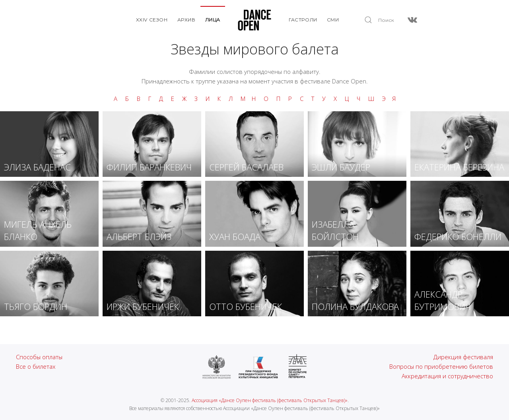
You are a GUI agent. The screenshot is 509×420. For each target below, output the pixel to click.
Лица (213, 20)
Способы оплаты (39, 357)
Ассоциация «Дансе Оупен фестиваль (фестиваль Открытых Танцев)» (270, 400)
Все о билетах (36, 366)
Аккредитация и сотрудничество (447, 376)
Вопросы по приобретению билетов (441, 366)
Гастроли (303, 20)
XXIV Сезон (152, 20)
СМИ (333, 20)
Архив (187, 20)
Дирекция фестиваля (463, 357)
